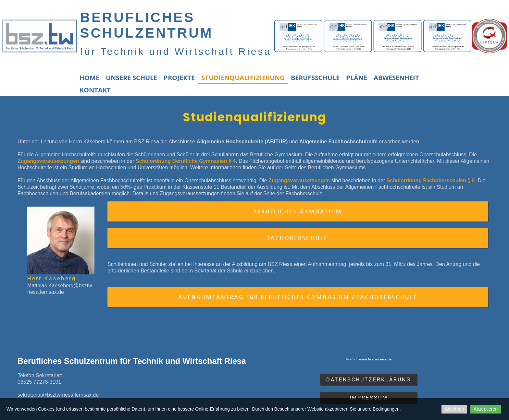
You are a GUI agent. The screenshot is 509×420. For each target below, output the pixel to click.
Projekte (179, 78)
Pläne (357, 78)
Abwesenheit (396, 78)
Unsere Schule (131, 78)
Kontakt (95, 90)
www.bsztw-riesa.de (375, 359)
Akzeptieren (486, 409)
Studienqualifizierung (243, 78)
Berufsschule (315, 78)
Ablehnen (454, 409)
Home (89, 78)
